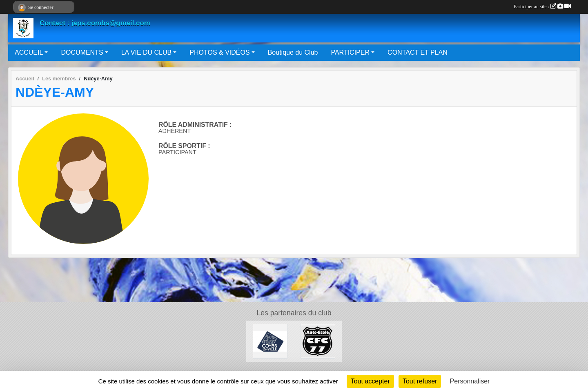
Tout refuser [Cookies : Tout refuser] (420, 381)
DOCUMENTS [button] (82, 52)
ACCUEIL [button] (29, 52)
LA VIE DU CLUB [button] (147, 52)
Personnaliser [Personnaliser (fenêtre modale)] (470, 381)
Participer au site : (542, 7)
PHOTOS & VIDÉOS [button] (219, 52)
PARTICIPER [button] (350, 52)
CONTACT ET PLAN (418, 52)
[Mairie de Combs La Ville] (270, 341)
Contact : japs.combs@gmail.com (95, 23)
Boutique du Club (293, 52)
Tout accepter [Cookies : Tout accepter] (370, 381)
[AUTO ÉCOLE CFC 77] (318, 341)
